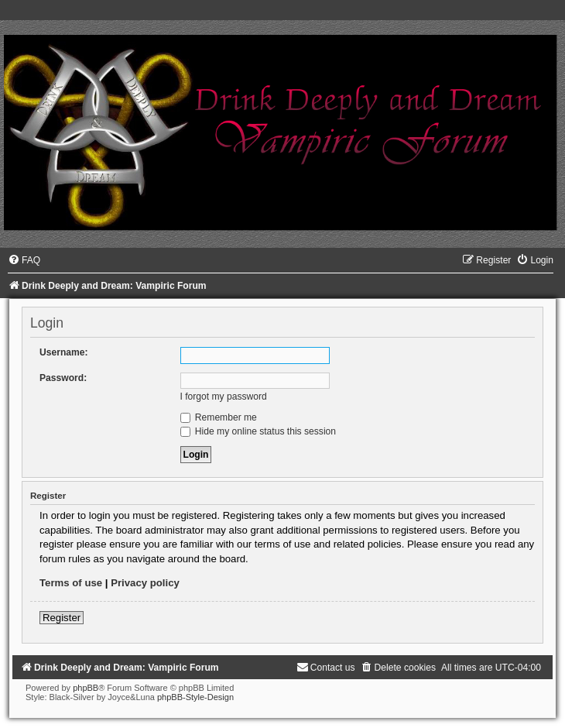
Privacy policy (145, 583)
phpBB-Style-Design (195, 697)
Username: (64, 352)
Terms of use (71, 583)
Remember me (219, 417)
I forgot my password (224, 397)
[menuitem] (24, 260)
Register (62, 618)
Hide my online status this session (259, 431)
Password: (63, 378)
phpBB (86, 688)
